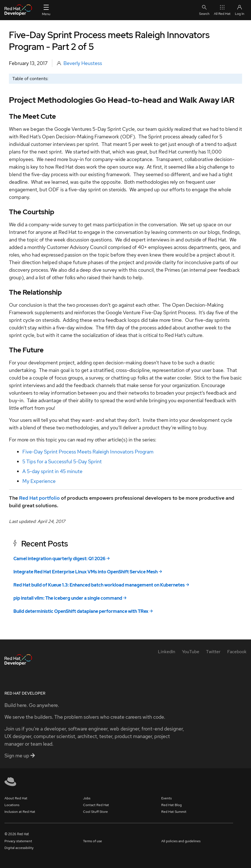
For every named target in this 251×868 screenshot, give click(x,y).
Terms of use (93, 841)
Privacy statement (18, 841)
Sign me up (20, 756)
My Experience (39, 481)
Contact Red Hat (96, 805)
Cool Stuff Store (95, 812)
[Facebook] (237, 652)
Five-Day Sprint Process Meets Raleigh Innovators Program (88, 452)
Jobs (87, 798)
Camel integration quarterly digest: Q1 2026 (59, 559)
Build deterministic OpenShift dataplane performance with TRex (81, 611)
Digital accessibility (19, 848)
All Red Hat (222, 10)
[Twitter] (213, 652)
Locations (12, 805)
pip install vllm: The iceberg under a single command (68, 598)
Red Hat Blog (171, 805)
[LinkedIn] (167, 652)
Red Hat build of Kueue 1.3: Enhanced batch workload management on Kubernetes (99, 585)
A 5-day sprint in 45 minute (52, 471)
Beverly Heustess (83, 63)
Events (166, 798)
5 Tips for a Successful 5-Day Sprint (62, 461)
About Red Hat (16, 798)
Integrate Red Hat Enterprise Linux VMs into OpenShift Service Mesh (86, 572)
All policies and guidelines (181, 841)
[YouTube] (191, 652)
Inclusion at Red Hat (20, 812)
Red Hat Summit (174, 812)
